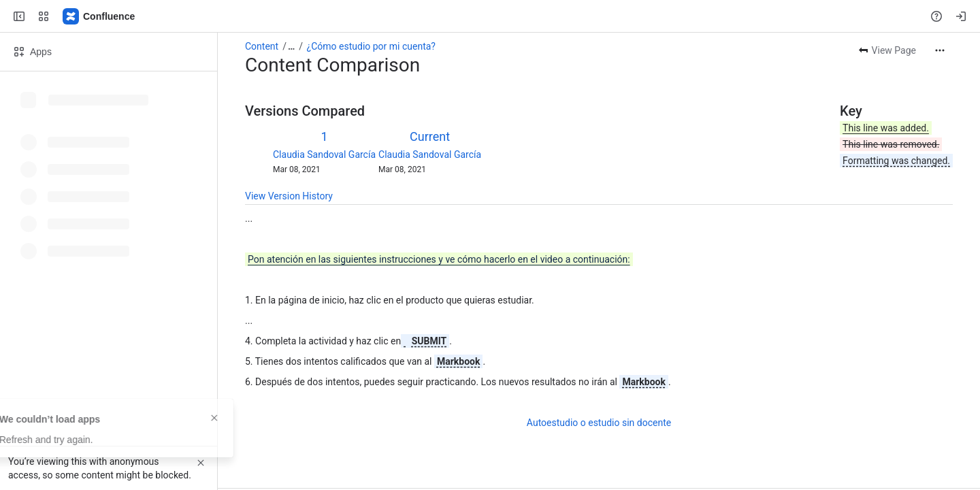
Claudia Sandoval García (324, 154)
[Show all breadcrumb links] (291, 46)
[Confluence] (99, 16)
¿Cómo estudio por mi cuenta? (371, 46)
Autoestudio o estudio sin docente (599, 423)
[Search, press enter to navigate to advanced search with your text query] (487, 16)
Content (262, 46)
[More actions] (940, 50)
